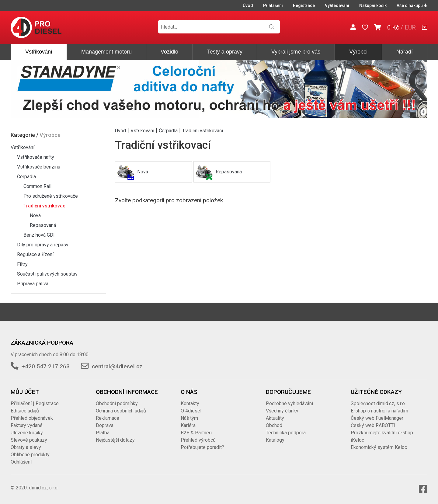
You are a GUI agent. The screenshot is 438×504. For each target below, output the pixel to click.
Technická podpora (286, 433)
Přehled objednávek (32, 418)
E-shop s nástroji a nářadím (379, 411)
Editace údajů (25, 411)
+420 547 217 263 (46, 366)
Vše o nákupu (412, 5)
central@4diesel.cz (117, 366)
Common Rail (37, 186)
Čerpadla (26, 177)
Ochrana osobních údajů (121, 411)
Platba (103, 433)
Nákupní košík (373, 5)
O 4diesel (191, 411)
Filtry (22, 264)
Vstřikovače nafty (36, 157)
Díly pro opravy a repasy (43, 245)
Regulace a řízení (35, 254)
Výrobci (358, 52)
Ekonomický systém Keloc (379, 447)
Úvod (248, 5)
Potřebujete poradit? (202, 447)
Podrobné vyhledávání (289, 403)
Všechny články (282, 411)
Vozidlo (169, 52)
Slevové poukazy (29, 440)
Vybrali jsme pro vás (296, 52)
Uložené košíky (27, 433)
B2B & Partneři (196, 433)
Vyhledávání (337, 5)
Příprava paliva (33, 284)
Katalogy (275, 440)
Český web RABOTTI (373, 425)
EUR (410, 27)
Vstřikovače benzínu (39, 167)
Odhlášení (21, 462)
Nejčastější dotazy (115, 440)
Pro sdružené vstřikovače (51, 196)
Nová (35, 216)
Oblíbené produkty (30, 455)
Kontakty (190, 403)
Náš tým (189, 418)
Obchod (274, 425)
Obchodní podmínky (117, 403)
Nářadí (405, 52)
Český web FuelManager (377, 418)
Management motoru (106, 52)
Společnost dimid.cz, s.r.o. (378, 403)
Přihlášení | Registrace (35, 403)
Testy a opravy (225, 52)
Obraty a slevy (26, 447)
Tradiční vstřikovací (45, 206)
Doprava (105, 425)
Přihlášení (273, 5)
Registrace (304, 5)
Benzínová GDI (39, 235)
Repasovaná (43, 225)
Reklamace (108, 418)
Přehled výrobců (198, 440)
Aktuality (275, 418)
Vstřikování (39, 52)
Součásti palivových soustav (47, 274)
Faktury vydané (27, 425)
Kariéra (188, 425)
